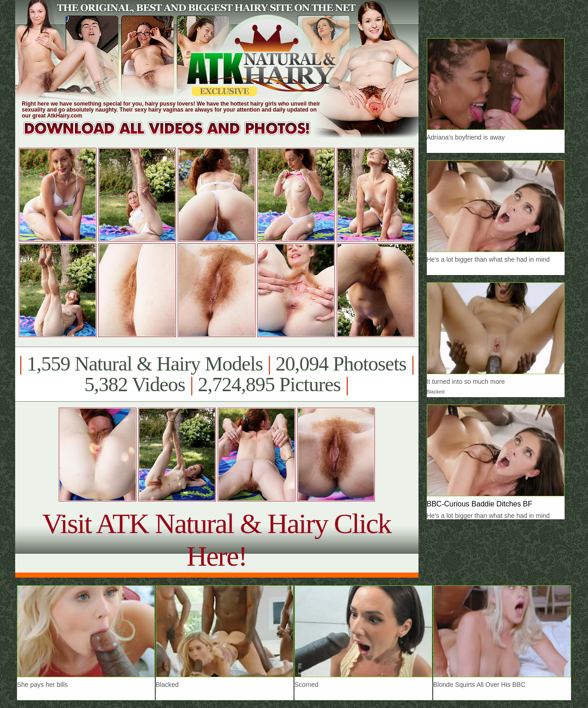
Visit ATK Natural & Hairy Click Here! (217, 540)
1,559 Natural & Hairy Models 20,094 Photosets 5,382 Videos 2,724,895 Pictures (217, 374)
